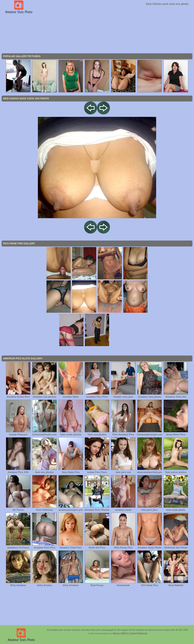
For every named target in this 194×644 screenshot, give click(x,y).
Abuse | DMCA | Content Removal (130, 633)
